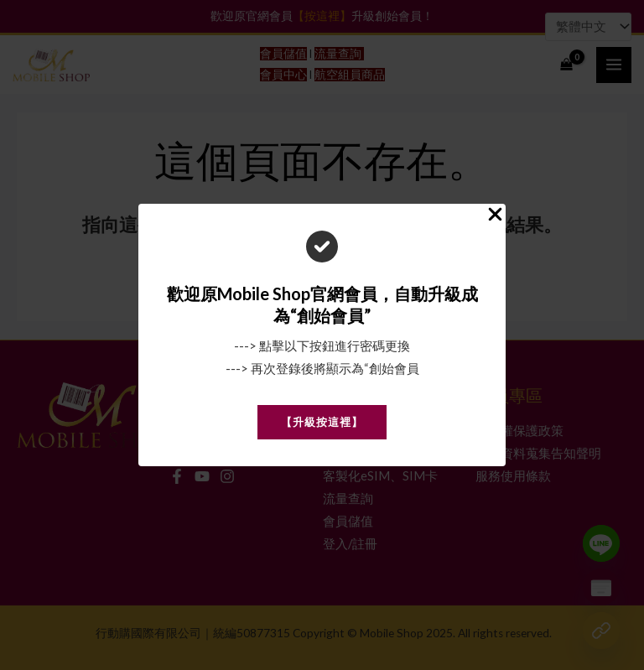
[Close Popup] (495, 215)
